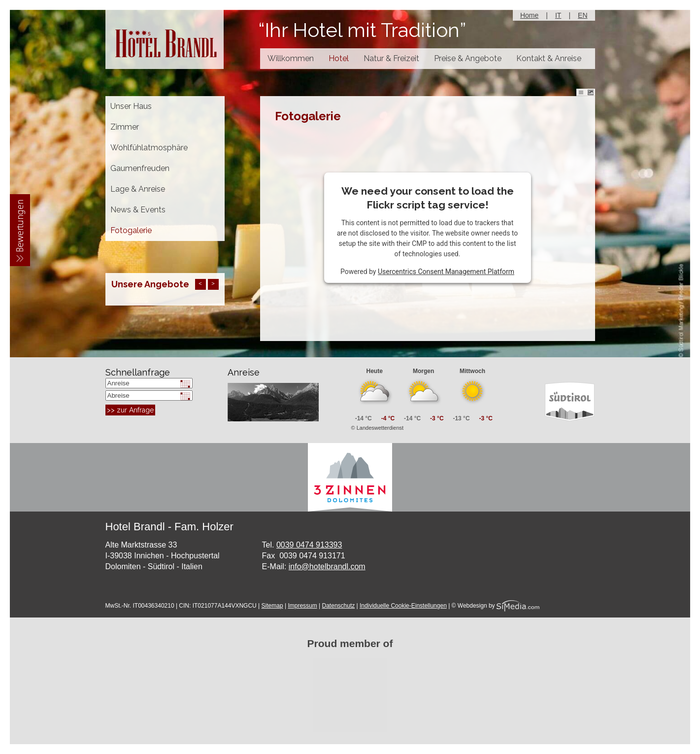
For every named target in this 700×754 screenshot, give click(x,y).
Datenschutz (339, 606)
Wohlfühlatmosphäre (149, 148)
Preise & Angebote (468, 58)
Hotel (339, 58)
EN (583, 15)
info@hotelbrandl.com (327, 566)
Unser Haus (131, 106)
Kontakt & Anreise (549, 58)
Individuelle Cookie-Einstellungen (403, 606)
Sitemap (272, 606)
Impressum (302, 606)
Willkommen (291, 58)
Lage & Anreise (138, 189)
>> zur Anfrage (130, 410)
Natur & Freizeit (391, 58)
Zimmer (125, 127)
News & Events (138, 210)
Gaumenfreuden (140, 168)
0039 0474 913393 (309, 545)
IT (558, 15)
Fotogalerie (131, 230)
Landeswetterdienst (380, 428)
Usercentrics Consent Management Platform (446, 272)
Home (529, 15)
